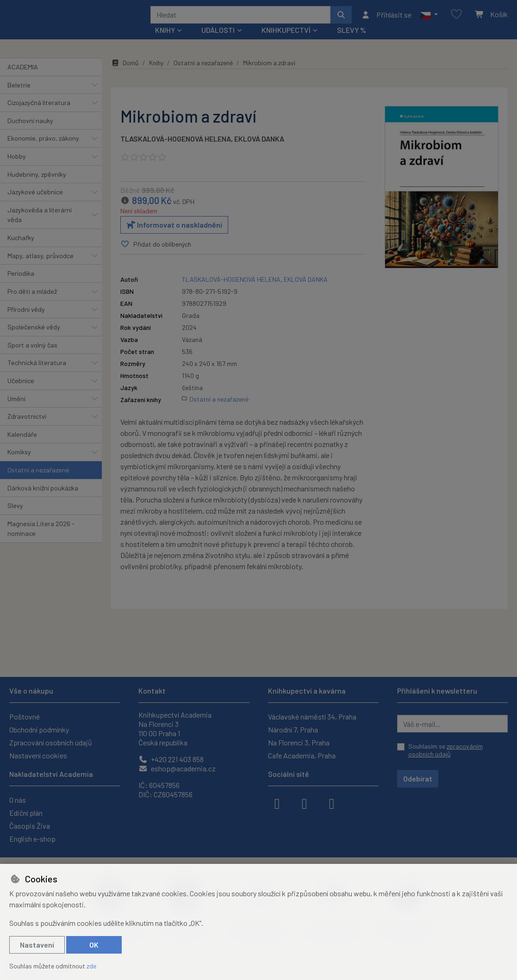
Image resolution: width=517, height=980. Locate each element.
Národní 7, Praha (293, 729)
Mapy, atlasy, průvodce (40, 268)
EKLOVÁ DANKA (259, 151)
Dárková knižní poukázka (43, 500)
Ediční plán (26, 813)
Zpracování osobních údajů (51, 742)
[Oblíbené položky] (456, 21)
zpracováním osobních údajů (445, 750)
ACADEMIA (23, 79)
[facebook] (277, 803)
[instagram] (305, 803)
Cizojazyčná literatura (39, 115)
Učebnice (21, 393)
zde (91, 966)
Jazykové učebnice (35, 204)
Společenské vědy (34, 339)
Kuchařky (21, 250)
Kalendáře (22, 447)
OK (94, 945)
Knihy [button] (165, 42)
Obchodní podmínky (39, 729)
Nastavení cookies (38, 755)
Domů (125, 75)
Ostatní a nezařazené (38, 482)
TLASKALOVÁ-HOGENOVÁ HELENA (176, 151)
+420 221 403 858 (171, 759)
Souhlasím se (445, 750)
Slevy (15, 518)
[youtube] (332, 803)
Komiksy (19, 464)
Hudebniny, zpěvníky (37, 186)
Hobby (17, 169)
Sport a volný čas (32, 357)
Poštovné (25, 716)
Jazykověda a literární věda (40, 227)
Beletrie (19, 97)
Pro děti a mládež (32, 304)
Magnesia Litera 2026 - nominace (41, 541)
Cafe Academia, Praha (302, 755)
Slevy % (352, 42)
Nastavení (37, 945)
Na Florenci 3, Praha (299, 742)
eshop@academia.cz (177, 768)
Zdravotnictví (27, 429)
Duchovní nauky (30, 133)
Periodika (21, 286)
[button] (429, 21)
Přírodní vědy (26, 321)
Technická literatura (37, 375)
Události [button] (218, 42)
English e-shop (32, 839)
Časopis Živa (30, 826)
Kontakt (152, 691)
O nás (18, 800)
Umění (16, 411)
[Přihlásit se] (386, 21)
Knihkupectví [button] (286, 42)
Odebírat (418, 778)
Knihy (156, 75)
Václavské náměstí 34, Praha (312, 716)
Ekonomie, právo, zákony (43, 151)
